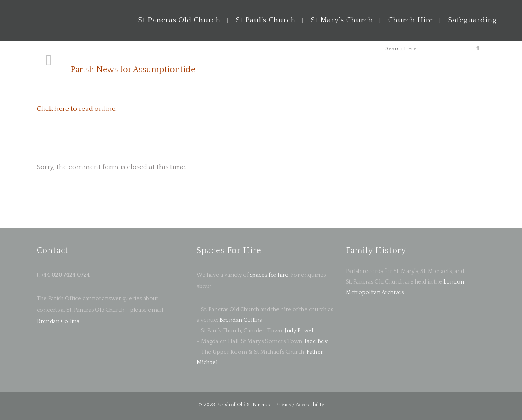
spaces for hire (269, 275)
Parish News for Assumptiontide (133, 69)
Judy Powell (300, 331)
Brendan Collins (58, 321)
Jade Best (316, 341)
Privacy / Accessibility (300, 405)
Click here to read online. (77, 109)
